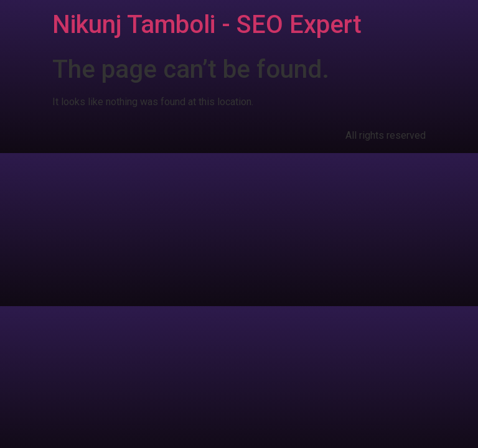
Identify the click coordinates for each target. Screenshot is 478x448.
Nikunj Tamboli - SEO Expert (207, 25)
